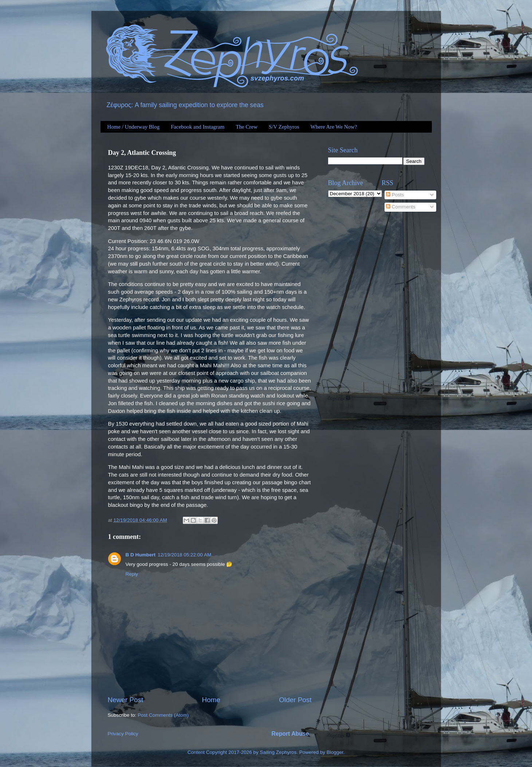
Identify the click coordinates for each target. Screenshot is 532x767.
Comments (401, 207)
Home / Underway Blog (133, 127)
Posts (395, 195)
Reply (132, 574)
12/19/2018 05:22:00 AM (184, 555)
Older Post (295, 700)
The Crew (247, 127)
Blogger (335, 752)
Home (211, 700)
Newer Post (126, 700)
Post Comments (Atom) (163, 715)
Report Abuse (290, 734)
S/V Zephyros (284, 127)
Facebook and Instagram (198, 127)
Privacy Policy (123, 734)
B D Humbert (141, 555)
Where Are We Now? (334, 127)
